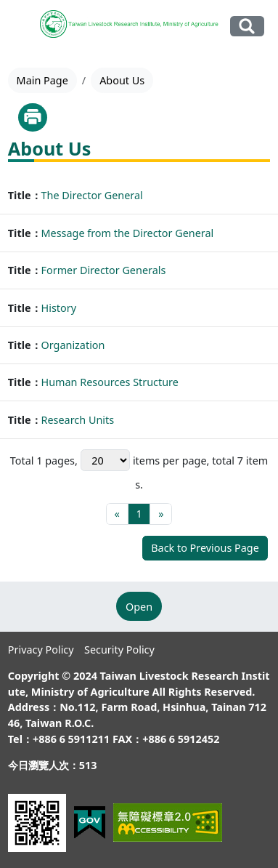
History (59, 308)
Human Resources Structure (110, 382)
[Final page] (161, 514)
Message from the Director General (128, 233)
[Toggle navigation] (22, 27)
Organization (73, 345)
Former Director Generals (104, 270)
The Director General (92, 195)
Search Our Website (247, 26)
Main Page (42, 80)
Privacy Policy (41, 650)
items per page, (145, 460)
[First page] (117, 514)
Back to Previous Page (205, 548)
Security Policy (119, 650)
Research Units (78, 420)
